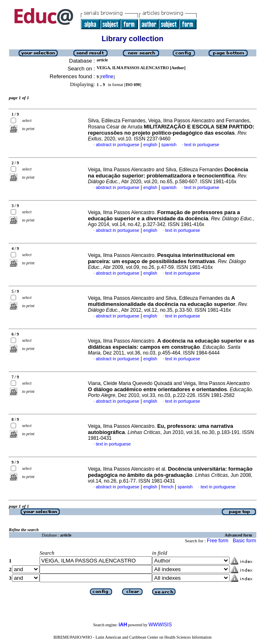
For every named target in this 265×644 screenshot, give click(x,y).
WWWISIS (160, 625)
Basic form (245, 541)
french (167, 487)
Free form (218, 541)
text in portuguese (202, 145)
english (150, 145)
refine (107, 77)
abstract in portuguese (118, 145)
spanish (169, 145)
